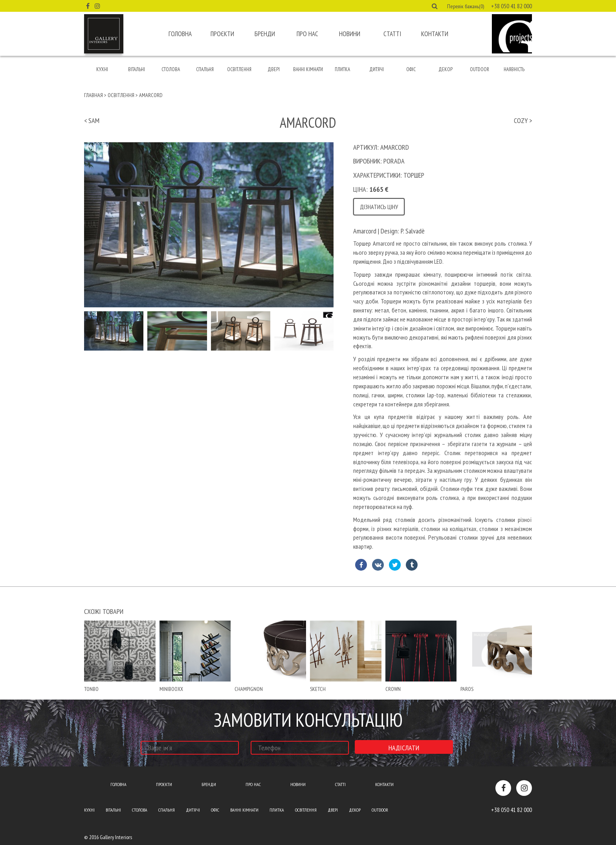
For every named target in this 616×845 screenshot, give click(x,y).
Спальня (205, 69)
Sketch (318, 689)
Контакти (435, 34)
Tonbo (91, 689)
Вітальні (137, 69)
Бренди (265, 34)
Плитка (342, 69)
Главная (93, 95)
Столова (171, 69)
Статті (392, 34)
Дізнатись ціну (379, 207)
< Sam (92, 120)
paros (467, 689)
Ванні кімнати (308, 69)
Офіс (411, 69)
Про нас (307, 34)
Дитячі (377, 69)
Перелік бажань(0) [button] (466, 6)
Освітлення (239, 69)
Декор (445, 69)
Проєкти (222, 34)
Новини (350, 34)
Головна (180, 34)
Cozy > (523, 120)
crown (393, 689)
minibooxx (171, 689)
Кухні (102, 69)
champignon (249, 689)
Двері (274, 69)
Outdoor (479, 69)
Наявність (514, 69)
